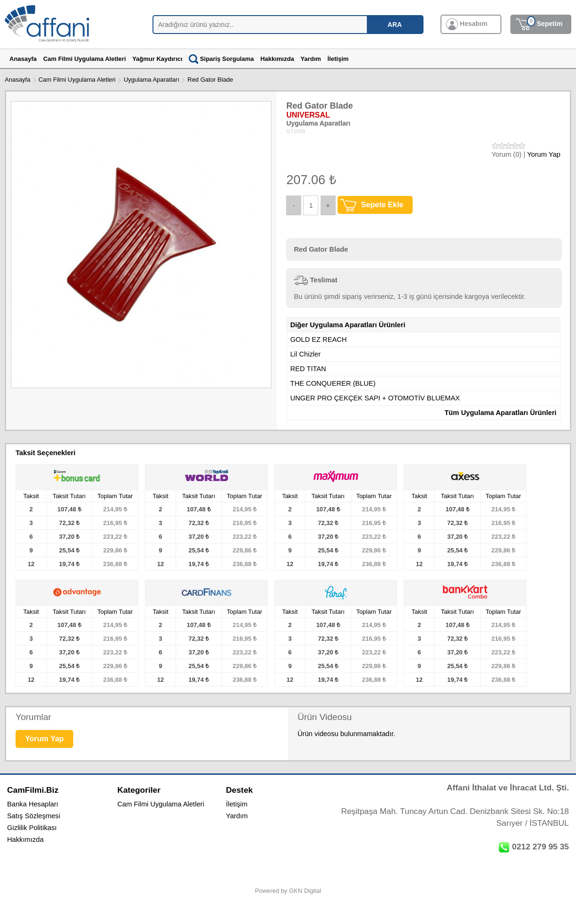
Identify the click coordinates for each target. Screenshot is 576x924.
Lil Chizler (305, 354)
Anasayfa (17, 80)
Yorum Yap (544, 154)
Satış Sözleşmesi (34, 816)
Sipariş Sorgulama (221, 59)
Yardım (237, 816)
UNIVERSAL (308, 115)
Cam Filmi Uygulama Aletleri (77, 80)
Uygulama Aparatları (152, 80)
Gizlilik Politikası (32, 828)
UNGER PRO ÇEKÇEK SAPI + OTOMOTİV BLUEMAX (375, 398)
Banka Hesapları (33, 804)
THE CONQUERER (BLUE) (333, 383)
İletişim (237, 804)
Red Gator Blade (210, 80)
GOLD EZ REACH (319, 339)
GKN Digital (305, 891)
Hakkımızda (25, 839)
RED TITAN (308, 369)
